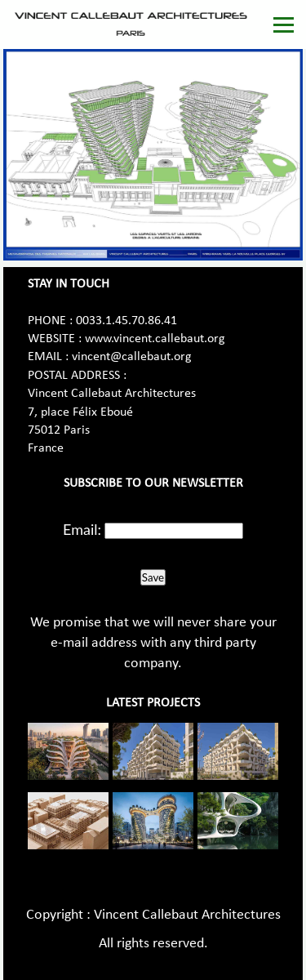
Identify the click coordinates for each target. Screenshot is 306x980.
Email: (82, 529)
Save (153, 577)
